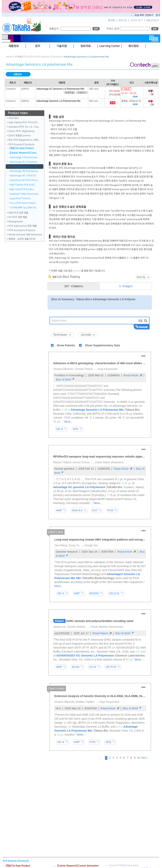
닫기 (158, 15)
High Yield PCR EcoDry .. (23, 189)
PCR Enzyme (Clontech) (48, 57)
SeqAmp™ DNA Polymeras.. (24, 194)
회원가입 (123, 20)
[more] (77, 271)
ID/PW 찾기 (136, 20)
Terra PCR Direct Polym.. (23, 203)
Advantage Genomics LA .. (24, 167)
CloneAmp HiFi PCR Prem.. (24, 180)
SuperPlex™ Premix (20, 198)
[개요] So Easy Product (22, 148)
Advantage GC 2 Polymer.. (24, 162)
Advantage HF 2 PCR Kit (23, 176)
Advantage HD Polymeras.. (24, 171)
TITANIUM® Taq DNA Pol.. (23, 208)
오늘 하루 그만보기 (144, 15)
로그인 (111, 20)
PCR (31, 57)
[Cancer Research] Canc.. (23, 153)
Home (9, 57)
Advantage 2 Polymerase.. (24, 157)
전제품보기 (20, 57)
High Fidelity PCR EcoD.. (23, 185)
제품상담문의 (152, 20)
